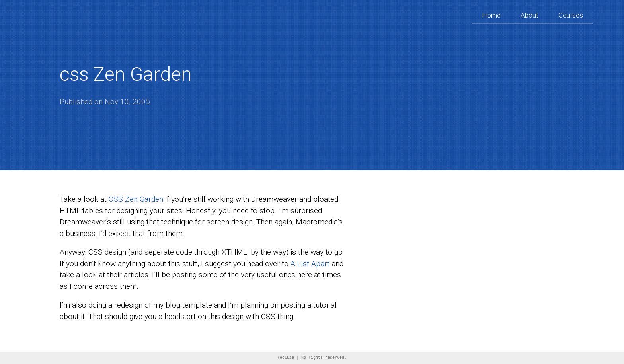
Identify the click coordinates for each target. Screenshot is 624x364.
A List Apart (310, 264)
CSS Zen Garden (136, 199)
